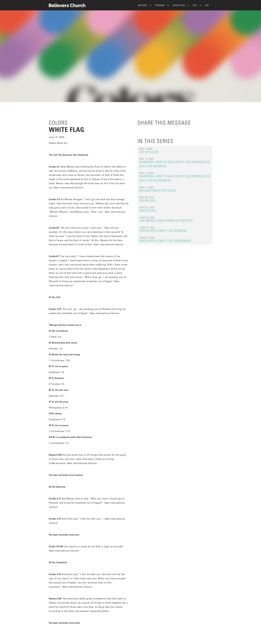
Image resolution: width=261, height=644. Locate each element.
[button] (143, 5)
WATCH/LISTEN (176, 5)
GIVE (205, 5)
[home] (67, 5)
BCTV (193, 5)
